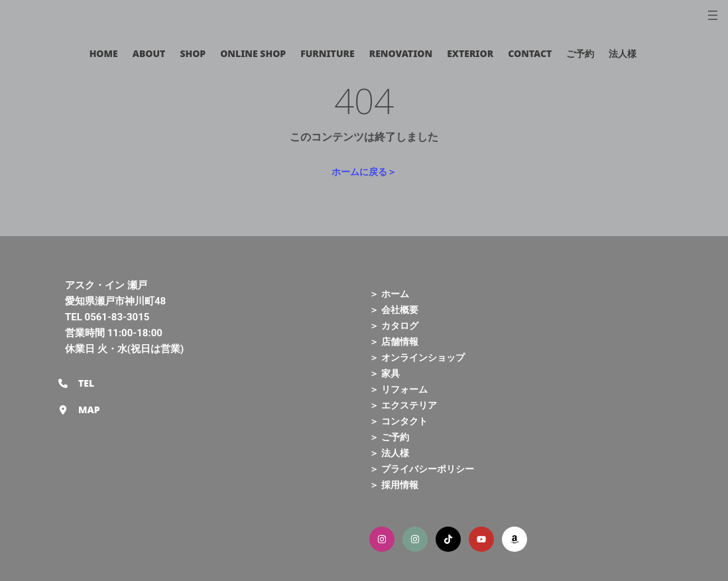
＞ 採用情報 (394, 484)
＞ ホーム (389, 293)
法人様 (395, 453)
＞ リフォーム (398, 389)
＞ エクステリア (403, 405)
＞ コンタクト (398, 421)
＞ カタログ (394, 325)
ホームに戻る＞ (364, 171)
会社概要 (400, 309)
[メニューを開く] (713, 15)
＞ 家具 (385, 373)
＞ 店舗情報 (394, 341)
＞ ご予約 (389, 437)
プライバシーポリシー (428, 469)
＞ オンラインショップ (417, 357)
